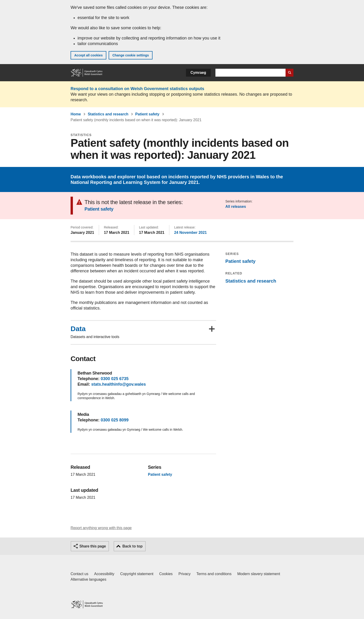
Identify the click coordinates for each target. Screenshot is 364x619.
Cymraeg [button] (198, 73)
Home (76, 114)
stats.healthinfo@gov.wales (119, 384)
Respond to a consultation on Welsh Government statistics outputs (137, 89)
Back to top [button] (132, 546)
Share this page (93, 546)
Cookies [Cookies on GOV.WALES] (166, 574)
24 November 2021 (190, 233)
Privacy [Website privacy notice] (185, 574)
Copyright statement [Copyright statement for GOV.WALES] (137, 574)
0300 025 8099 (115, 420)
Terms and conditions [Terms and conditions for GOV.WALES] (214, 574)
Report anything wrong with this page (101, 528)
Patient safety (147, 114)
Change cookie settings (131, 55)
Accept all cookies (88, 55)
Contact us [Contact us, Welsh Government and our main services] (79, 574)
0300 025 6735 (115, 379)
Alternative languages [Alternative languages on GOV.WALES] (88, 579)
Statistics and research (108, 114)
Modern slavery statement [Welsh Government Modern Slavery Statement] (259, 574)
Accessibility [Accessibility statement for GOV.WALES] (104, 574)
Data (78, 329)
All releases (236, 207)
